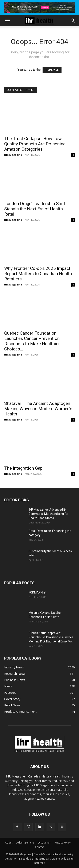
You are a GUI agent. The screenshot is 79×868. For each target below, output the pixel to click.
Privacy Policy (63, 843)
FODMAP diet (37, 592)
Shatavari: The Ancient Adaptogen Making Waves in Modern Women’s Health (38, 409)
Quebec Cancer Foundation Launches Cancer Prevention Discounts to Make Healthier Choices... (32, 341)
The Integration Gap (23, 468)
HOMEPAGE (52, 70)
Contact (40, 847)
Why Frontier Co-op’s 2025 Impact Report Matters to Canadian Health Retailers (38, 274)
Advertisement (25, 843)
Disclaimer (44, 843)
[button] (7, 21)
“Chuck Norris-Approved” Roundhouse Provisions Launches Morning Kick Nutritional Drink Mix (51, 637)
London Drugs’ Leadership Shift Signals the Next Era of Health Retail (35, 209)
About (9, 843)
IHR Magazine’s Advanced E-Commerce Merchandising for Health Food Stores (49, 514)
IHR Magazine (13, 155)
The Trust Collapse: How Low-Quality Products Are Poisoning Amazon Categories (35, 144)
